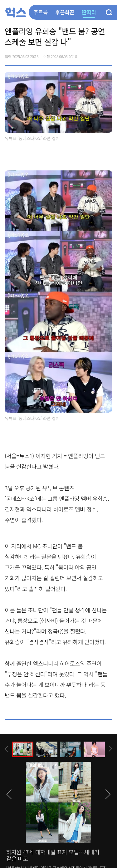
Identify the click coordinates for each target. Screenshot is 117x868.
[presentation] (7, 749)
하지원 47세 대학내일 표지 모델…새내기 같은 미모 (53, 855)
